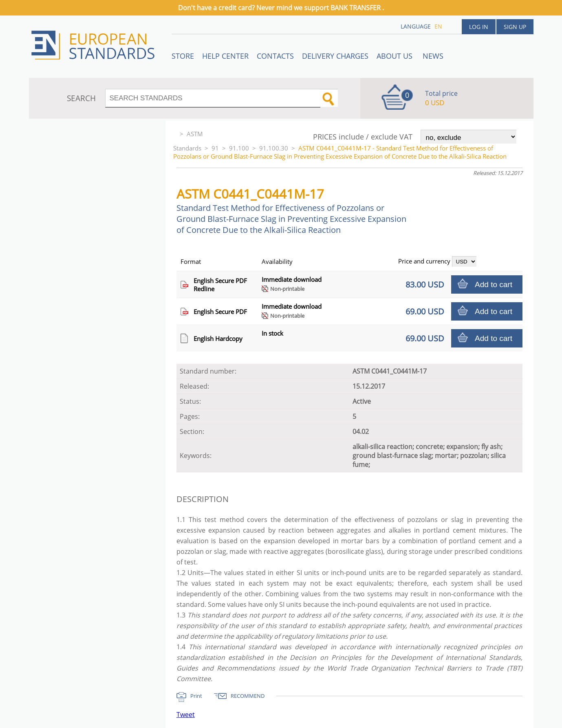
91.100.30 (274, 148)
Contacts (275, 56)
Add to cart (494, 284)
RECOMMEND (248, 696)
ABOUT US (396, 56)
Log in (479, 27)
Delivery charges (335, 56)
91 (215, 148)
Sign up (515, 27)
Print (196, 696)
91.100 (239, 148)
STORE (183, 56)
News (433, 56)
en (438, 26)
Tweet (186, 715)
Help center (225, 56)
